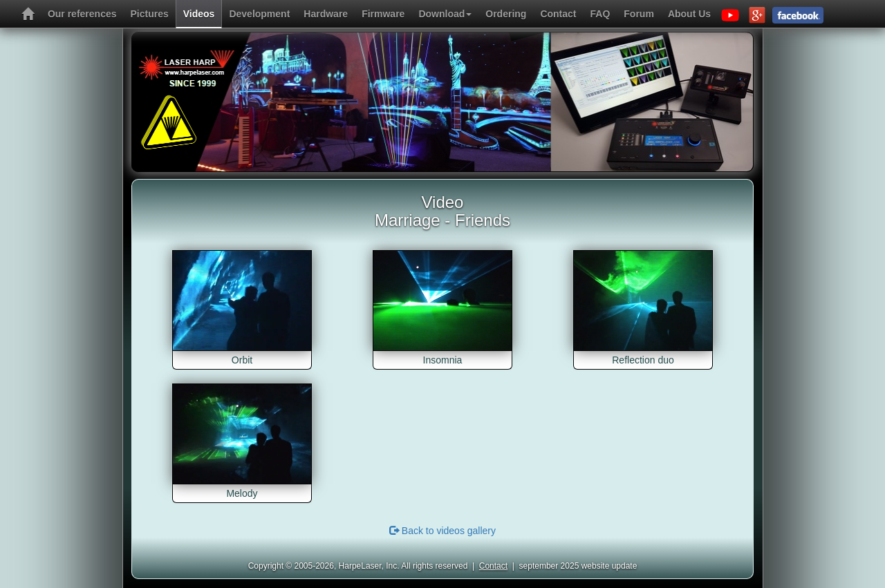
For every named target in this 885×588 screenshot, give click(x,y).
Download (445, 14)
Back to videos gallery (442, 531)
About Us (689, 14)
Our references (82, 14)
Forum (639, 14)
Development (259, 14)
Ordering (506, 14)
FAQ (600, 14)
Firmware (383, 14)
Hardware (326, 14)
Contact (558, 14)
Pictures (150, 14)
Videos (199, 14)
